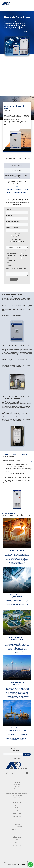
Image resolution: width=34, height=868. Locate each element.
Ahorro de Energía (17, 813)
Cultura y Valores (17, 848)
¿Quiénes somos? (17, 845)
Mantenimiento (17, 819)
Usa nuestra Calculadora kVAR (17, 189)
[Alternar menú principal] (30, 4)
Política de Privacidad (17, 851)
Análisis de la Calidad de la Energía (17, 808)
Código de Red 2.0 (17, 805)
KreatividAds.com (22, 864)
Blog (17, 840)
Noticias (17, 842)
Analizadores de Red (17, 832)
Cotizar (23, 32)
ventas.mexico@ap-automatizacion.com (17, 789)
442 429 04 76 (17, 787)
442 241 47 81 (17, 784)
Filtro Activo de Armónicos (17, 827)
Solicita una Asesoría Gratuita (16, 192)
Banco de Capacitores (17, 829)
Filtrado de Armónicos (17, 811)
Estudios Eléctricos (17, 816)
